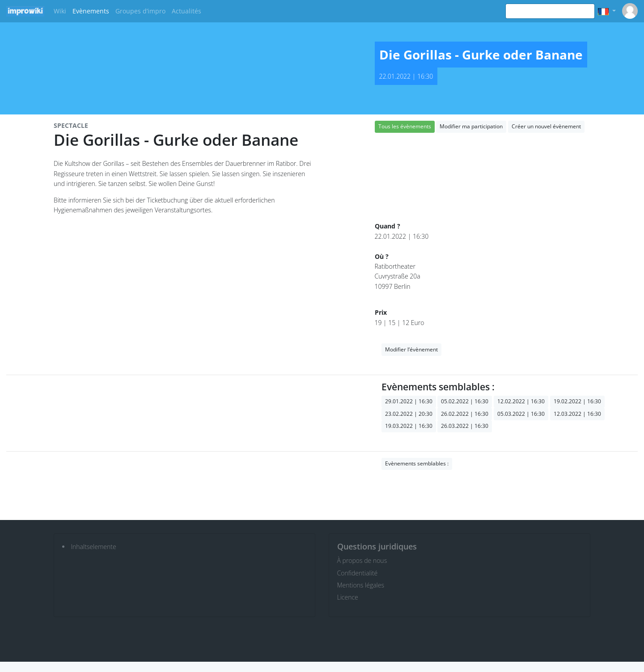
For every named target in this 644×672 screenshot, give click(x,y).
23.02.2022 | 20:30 (409, 414)
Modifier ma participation (471, 126)
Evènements (91, 11)
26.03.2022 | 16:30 (465, 426)
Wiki (60, 11)
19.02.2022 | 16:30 (577, 401)
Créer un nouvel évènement (546, 126)
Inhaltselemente (94, 547)
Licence (348, 597)
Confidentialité (358, 573)
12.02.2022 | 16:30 (521, 401)
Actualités (186, 11)
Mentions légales (361, 585)
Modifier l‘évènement (411, 349)
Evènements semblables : (417, 463)
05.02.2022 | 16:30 (465, 401)
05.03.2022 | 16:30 (521, 414)
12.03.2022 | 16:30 (577, 414)
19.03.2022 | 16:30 (409, 426)
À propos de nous (362, 560)
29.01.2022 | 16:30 (409, 401)
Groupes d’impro (140, 11)
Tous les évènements (405, 126)
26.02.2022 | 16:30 (465, 414)
